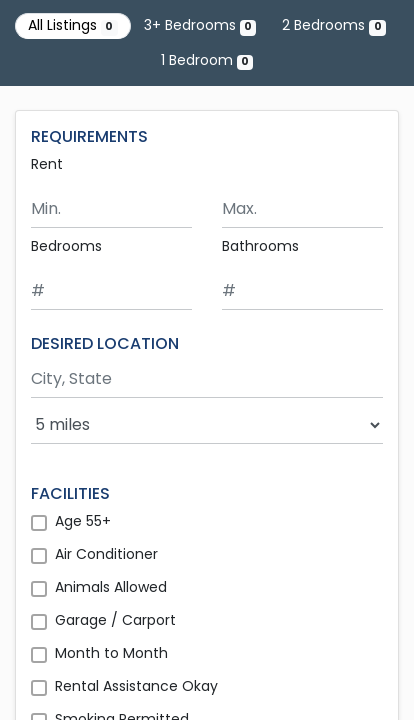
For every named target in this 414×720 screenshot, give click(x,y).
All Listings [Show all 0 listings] (72, 25)
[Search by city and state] (207, 379)
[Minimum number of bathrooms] (302, 291)
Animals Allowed (111, 587)
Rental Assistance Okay (136, 686)
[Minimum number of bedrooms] (111, 291)
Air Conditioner (106, 554)
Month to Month (111, 653)
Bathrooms (260, 246)
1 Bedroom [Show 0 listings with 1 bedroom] (207, 60)
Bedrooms (66, 246)
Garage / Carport (115, 620)
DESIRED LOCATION (105, 343)
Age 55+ (83, 521)
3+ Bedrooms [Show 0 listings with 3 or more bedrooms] (200, 25)
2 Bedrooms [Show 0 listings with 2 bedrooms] (333, 25)
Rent (47, 164)
